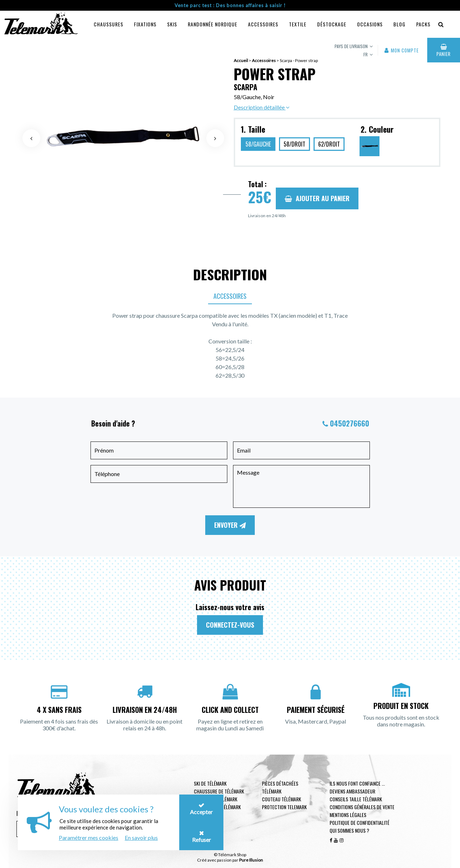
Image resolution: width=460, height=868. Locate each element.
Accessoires (263, 24)
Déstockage (332, 24)
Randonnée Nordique (213, 24)
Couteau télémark (281, 799)
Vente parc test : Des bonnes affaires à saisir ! (230, 5)
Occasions (370, 24)
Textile (298, 24)
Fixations (145, 24)
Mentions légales (348, 815)
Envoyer (230, 525)
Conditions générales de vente (362, 807)
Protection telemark (284, 807)
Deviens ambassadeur (352, 791)
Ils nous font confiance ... (357, 783)
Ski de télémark (210, 783)
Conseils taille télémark (356, 799)
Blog (399, 24)
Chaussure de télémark (219, 791)
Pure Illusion (251, 860)
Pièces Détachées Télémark (280, 787)
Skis (172, 24)
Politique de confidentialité (360, 823)
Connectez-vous (230, 625)
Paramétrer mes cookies (89, 838)
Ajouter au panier (317, 198)
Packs (423, 24)
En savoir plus (141, 838)
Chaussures (108, 24)
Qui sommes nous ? (349, 830)
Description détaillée (262, 107)
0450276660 (350, 423)
